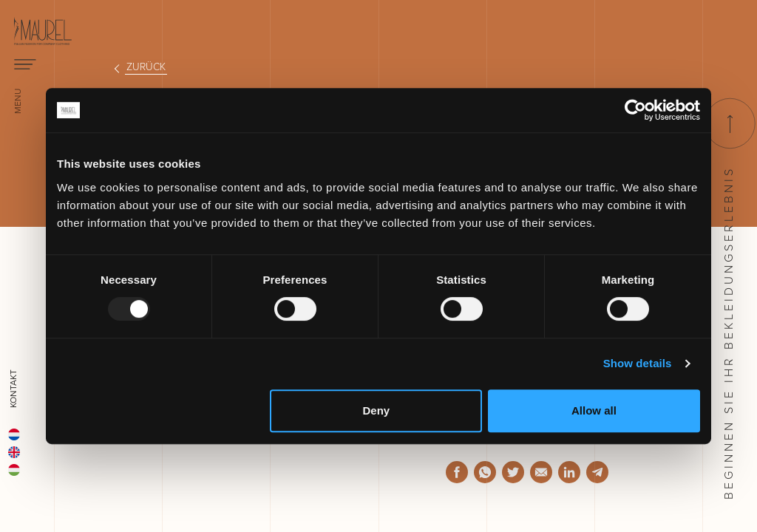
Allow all (594, 410)
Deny (377, 410)
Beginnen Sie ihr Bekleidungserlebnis (729, 299)
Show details (638, 363)
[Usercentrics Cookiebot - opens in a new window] (635, 110)
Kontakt (13, 389)
